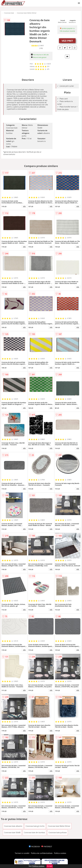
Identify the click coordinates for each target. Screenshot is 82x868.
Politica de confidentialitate (42, 853)
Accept (50, 866)
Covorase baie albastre (13, 826)
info (24, 206)
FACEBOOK (34, 847)
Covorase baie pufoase (57, 833)
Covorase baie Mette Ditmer (27, 13)
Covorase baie (9, 13)
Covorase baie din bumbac (34, 833)
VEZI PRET (67, 41)
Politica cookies (60, 853)
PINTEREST (47, 847)
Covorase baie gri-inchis (35, 826)
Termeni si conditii (22, 853)
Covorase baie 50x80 (12, 833)
